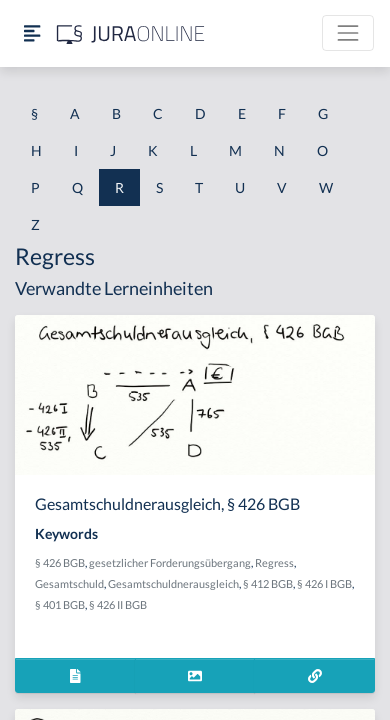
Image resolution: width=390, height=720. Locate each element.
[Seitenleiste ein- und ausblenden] (32, 33)
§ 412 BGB (268, 583)
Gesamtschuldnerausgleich (173, 583)
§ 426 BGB (60, 562)
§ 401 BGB (60, 604)
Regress (274, 562)
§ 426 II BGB (118, 604)
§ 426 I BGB (324, 583)
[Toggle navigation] (348, 33)
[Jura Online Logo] (131, 33)
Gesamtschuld (69, 583)
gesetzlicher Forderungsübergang (170, 562)
